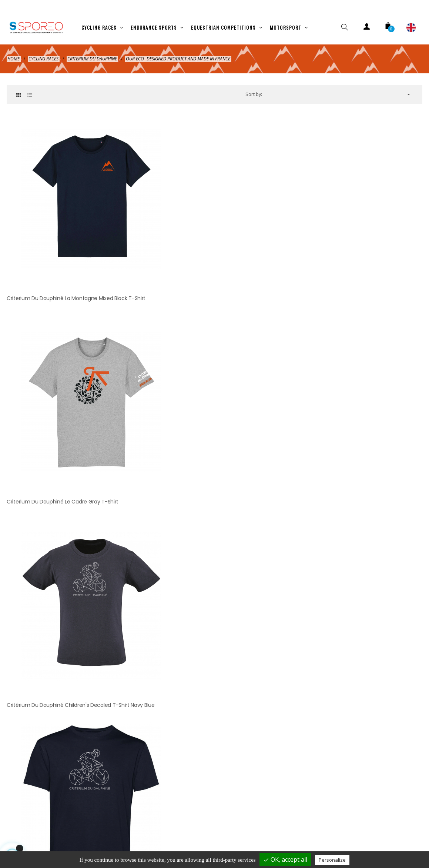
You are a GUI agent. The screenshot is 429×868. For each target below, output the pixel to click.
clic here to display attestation (279, 491)
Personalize (332, 860)
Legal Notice (115, 836)
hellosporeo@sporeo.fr (216, 624)
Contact (328, 836)
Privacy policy (165, 836)
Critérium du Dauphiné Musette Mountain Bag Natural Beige (214, 419)
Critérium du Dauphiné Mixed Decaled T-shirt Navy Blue (70, 419)
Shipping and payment (56, 836)
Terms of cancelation (225, 836)
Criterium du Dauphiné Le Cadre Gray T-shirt (203, 247)
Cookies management (382, 836)
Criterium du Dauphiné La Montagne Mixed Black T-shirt (71, 251)
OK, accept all (285, 859)
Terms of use (284, 836)
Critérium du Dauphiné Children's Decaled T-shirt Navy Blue (350, 251)
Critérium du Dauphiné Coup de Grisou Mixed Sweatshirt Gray (345, 419)
